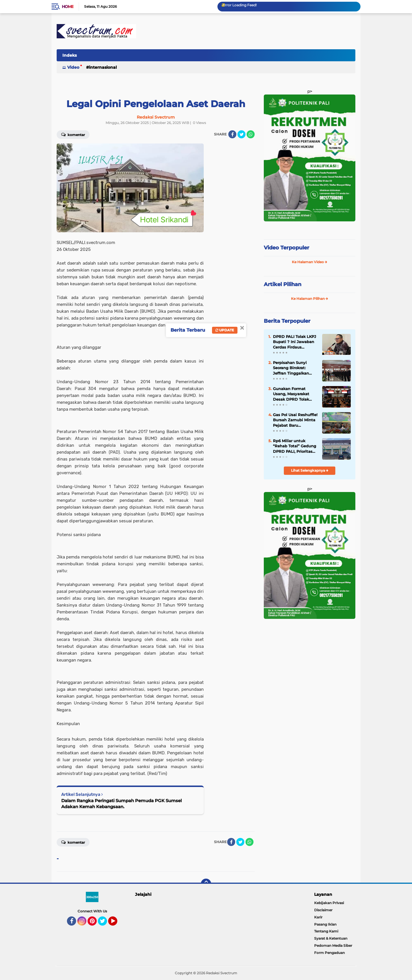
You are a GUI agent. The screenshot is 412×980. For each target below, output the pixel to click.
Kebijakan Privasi (329, 903)
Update (225, 330)
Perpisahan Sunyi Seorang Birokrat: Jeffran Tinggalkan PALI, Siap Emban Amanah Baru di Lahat (295, 368)
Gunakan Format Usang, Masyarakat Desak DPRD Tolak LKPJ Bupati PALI (291, 394)
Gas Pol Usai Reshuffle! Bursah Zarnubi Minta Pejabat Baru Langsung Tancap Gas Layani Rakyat (295, 420)
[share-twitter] (241, 134)
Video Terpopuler (287, 248)
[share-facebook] (232, 134)
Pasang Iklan (325, 924)
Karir (318, 917)
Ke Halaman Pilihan (310, 299)
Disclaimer (323, 910)
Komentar (73, 134)
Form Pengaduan (329, 953)
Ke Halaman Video (310, 262)
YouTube (117, 924)
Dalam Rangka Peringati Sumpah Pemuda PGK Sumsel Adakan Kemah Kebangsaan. (121, 804)
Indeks (70, 55)
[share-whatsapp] (251, 134)
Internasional (103, 67)
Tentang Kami (326, 931)
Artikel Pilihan (283, 284)
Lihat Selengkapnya (310, 470)
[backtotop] (206, 884)
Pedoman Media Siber (333, 945)
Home (68, 7)
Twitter (105, 924)
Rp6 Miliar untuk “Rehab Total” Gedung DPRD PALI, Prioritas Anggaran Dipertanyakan (295, 446)
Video (73, 67)
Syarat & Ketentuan (331, 938)
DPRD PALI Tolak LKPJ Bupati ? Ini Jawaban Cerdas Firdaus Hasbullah (295, 342)
